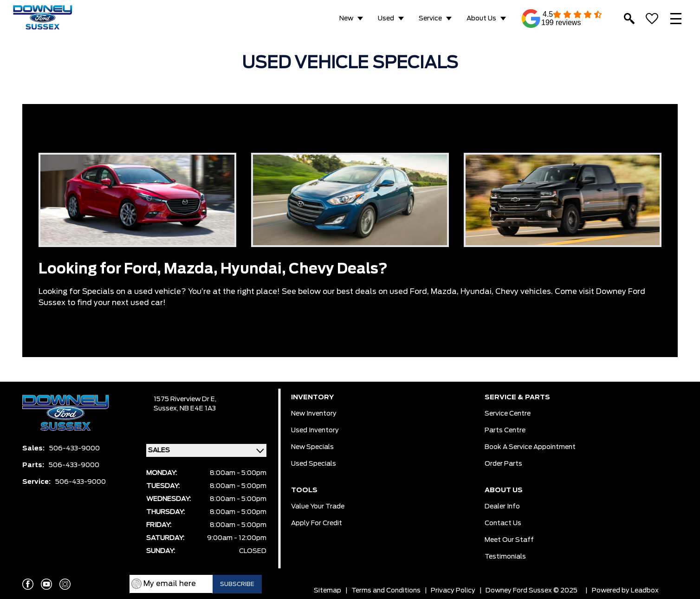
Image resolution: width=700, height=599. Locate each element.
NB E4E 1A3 (198, 409)
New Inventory (314, 414)
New (346, 19)
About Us (481, 19)
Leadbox (645, 591)
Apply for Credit (317, 523)
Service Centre (508, 414)
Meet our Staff (509, 540)
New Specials (312, 447)
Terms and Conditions (386, 591)
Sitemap (327, 591)
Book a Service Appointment (530, 447)
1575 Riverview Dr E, (185, 399)
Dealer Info (502, 507)
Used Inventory (315, 430)
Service (430, 19)
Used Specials (314, 464)
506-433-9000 (75, 449)
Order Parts (503, 464)
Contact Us (503, 523)
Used (386, 19)
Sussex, (167, 409)
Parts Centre (505, 430)
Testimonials (505, 557)
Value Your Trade (318, 507)
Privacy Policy (453, 591)
